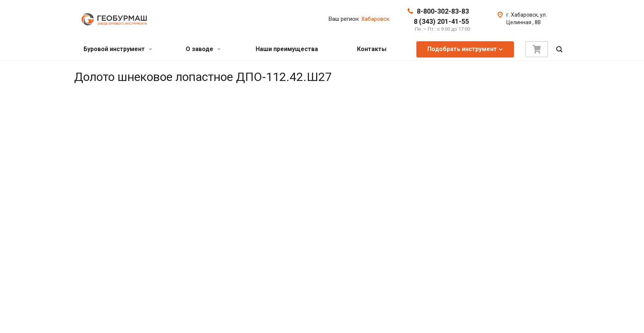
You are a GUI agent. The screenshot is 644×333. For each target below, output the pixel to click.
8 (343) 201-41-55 (441, 21)
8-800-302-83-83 (443, 11)
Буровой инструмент (118, 49)
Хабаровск (375, 19)
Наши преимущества (287, 49)
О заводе (203, 49)
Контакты (372, 49)
